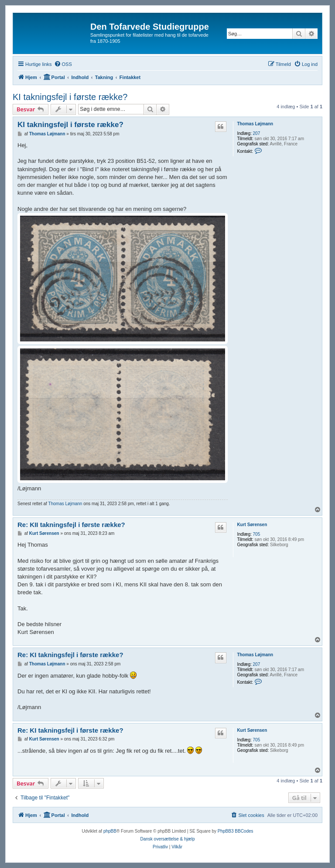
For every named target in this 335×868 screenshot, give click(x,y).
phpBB (110, 831)
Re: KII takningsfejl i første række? (71, 525)
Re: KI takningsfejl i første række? (70, 655)
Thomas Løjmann (255, 124)
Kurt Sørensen (252, 525)
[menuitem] (63, 64)
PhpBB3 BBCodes (236, 831)
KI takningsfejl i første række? (70, 97)
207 (257, 133)
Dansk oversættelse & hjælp (167, 839)
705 (257, 534)
